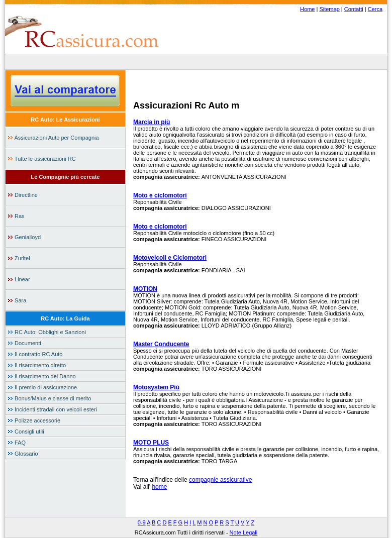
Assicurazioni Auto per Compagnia (53, 138)
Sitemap (329, 9)
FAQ (17, 443)
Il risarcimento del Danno (42, 376)
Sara (17, 300)
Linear (19, 279)
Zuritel (19, 258)
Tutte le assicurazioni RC (42, 159)
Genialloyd (24, 237)
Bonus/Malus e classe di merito (49, 398)
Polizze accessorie (34, 420)
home (159, 487)
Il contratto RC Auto (35, 354)
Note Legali (244, 532)
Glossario (23, 454)
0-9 (142, 522)
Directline (23, 195)
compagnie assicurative (220, 480)
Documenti (24, 343)
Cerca (375, 9)
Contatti (354, 9)
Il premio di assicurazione (42, 387)
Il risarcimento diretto (37, 365)
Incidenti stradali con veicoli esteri (52, 409)
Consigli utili (26, 432)
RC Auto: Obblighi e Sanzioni (47, 332)
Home (307, 9)
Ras (16, 216)
